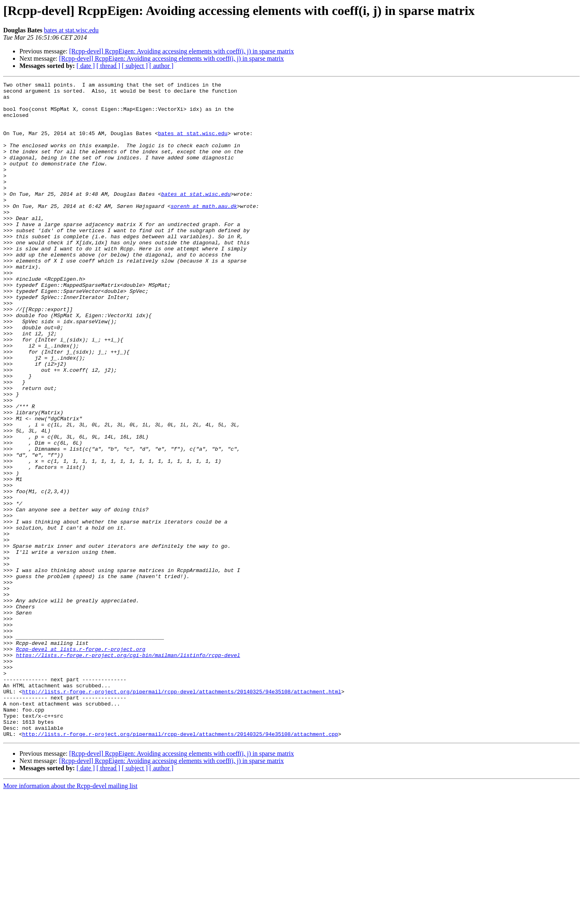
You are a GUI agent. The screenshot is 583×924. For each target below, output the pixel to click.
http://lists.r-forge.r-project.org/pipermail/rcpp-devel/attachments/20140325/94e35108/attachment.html (182, 814)
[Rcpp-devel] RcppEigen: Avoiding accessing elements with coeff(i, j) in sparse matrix (182, 51)
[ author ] (162, 66)
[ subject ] (135, 66)
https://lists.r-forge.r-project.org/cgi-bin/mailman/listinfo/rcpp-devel (128, 770)
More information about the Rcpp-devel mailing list (70, 917)
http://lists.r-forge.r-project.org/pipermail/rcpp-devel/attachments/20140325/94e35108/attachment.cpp (180, 865)
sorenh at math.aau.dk (204, 231)
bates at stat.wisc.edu (71, 30)
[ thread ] (108, 66)
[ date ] (86, 66)
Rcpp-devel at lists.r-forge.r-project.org (81, 763)
